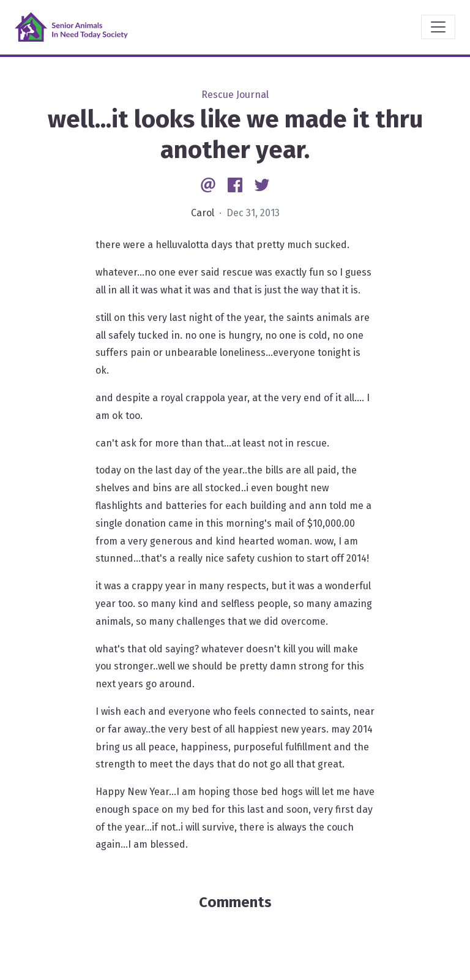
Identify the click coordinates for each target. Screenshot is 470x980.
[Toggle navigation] (438, 27)
